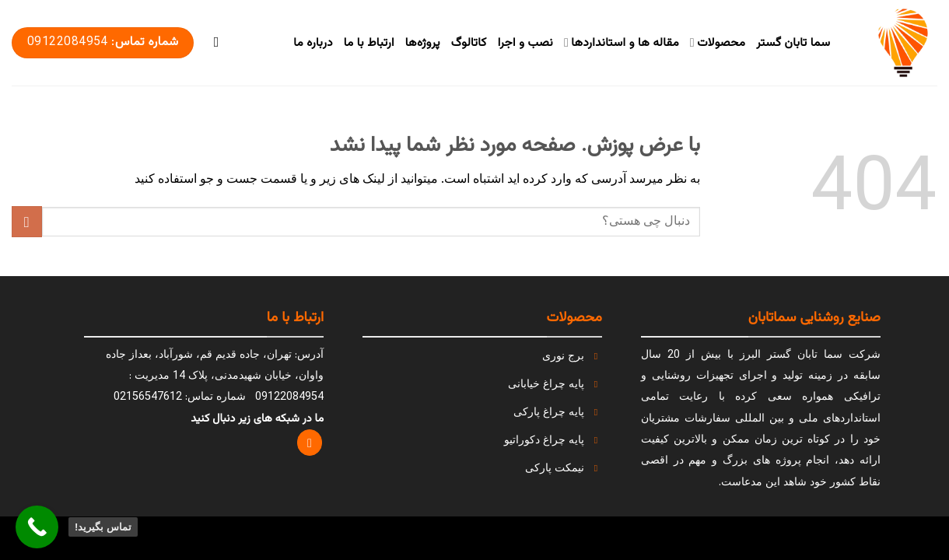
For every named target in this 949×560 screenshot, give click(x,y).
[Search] (212, 43)
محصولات (718, 43)
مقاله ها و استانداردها (622, 43)
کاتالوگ (469, 43)
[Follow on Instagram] (310, 443)
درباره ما (313, 43)
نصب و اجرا (525, 43)
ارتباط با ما (369, 43)
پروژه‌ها (423, 43)
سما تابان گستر (793, 43)
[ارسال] (27, 221)
